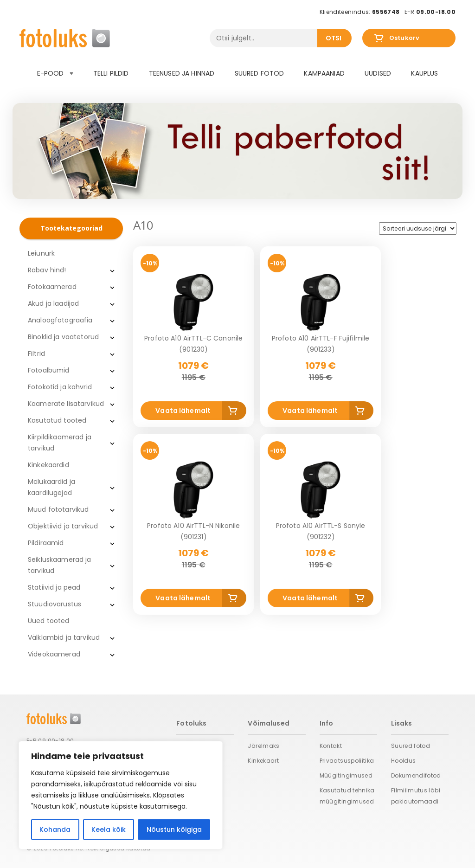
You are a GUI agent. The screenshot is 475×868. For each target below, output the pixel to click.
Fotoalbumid (49, 370)
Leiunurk (41, 253)
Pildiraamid (46, 543)
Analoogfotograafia (60, 320)
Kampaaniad (324, 73)
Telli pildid (111, 73)
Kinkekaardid (48, 465)
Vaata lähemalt (183, 411)
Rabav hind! (47, 270)
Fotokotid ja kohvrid (60, 387)
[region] (121, 795)
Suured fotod (260, 73)
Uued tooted (49, 621)
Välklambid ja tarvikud (64, 637)
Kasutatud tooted (57, 420)
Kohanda (55, 829)
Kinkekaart (263, 761)
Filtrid (36, 354)
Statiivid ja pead (54, 587)
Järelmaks (263, 746)
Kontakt (331, 746)
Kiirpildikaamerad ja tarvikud (60, 443)
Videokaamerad (54, 654)
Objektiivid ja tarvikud (63, 526)
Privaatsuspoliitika (347, 761)
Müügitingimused (346, 775)
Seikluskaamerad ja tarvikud (60, 565)
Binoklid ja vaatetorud (63, 337)
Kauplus (424, 73)
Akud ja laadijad (53, 303)
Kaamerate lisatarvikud (66, 404)
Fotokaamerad (52, 287)
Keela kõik (109, 829)
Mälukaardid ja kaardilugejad (51, 487)
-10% (150, 263)
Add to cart (234, 412)
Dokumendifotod (416, 775)
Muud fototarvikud (58, 509)
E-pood (55, 73)
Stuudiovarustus (55, 604)
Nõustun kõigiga (174, 829)
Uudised (378, 73)
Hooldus (404, 761)
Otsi (334, 38)
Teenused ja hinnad (182, 73)
